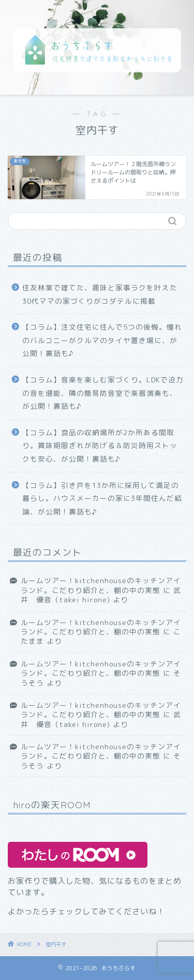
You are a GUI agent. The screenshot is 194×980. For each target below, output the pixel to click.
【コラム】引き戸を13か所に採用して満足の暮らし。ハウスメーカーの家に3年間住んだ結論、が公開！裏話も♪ (102, 498)
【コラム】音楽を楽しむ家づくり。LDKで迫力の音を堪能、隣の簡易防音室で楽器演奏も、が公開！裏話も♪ (103, 393)
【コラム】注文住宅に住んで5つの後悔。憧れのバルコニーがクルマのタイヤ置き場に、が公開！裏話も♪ (102, 340)
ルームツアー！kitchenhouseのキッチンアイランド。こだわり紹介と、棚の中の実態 (101, 585)
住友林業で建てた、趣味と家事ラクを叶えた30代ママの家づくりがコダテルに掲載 (100, 294)
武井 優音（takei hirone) (101, 595)
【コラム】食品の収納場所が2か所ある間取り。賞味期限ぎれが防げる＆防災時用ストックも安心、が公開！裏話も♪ (100, 446)
